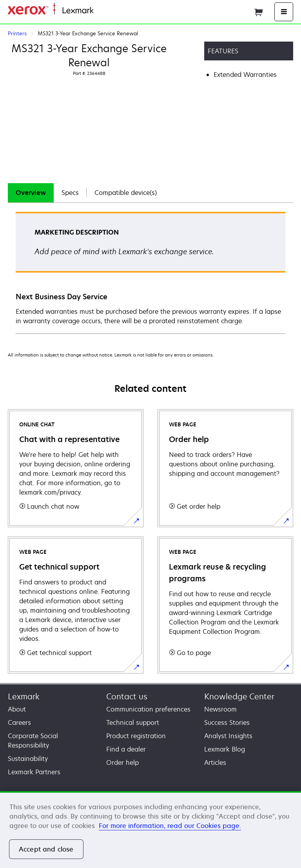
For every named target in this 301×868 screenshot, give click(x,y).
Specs (70, 193)
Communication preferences (148, 709)
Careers (19, 722)
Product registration (136, 736)
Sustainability (28, 759)
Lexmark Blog (225, 749)
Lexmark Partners (34, 772)
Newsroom (220, 709)
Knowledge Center (239, 696)
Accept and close (46, 849)
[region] (150, 830)
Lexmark (24, 696)
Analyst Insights (228, 736)
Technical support (133, 722)
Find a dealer (126, 749)
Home (101, 11)
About (17, 709)
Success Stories (227, 722)
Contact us (127, 696)
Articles (215, 762)
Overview (31, 193)
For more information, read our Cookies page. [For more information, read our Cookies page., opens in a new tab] (170, 826)
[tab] (31, 193)
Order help (122, 762)
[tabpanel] (150, 272)
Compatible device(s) (126, 193)
